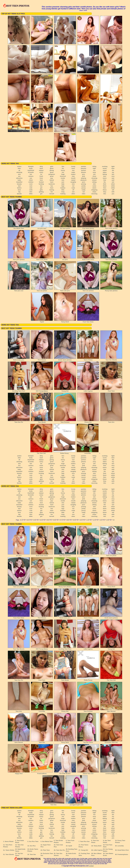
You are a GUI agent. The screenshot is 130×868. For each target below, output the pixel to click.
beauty (19, 184)
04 (41, 520)
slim (94, 184)
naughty (73, 182)
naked (73, 180)
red (83, 192)
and (19, 174)
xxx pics (65, 259)
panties (84, 166)
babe (19, 180)
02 (27, 520)
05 (47, 520)
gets (41, 190)
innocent (63, 176)
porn (84, 182)
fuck (41, 180)
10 (80, 520)
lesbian (63, 188)
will (113, 190)
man (73, 176)
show (94, 176)
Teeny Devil (65, 321)
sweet (105, 170)
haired (52, 180)
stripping (94, 190)
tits (113, 170)
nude (73, 188)
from (41, 178)
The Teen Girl (41, 453)
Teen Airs (111, 421)
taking (105, 174)
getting (41, 192)
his (63, 168)
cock (31, 184)
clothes (31, 182)
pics (84, 174)
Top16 (42, 321)
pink (84, 176)
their (105, 184)
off (73, 190)
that (105, 180)
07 (61, 520)
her (52, 192)
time (113, 168)
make (73, 172)
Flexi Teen (111, 390)
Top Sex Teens (88, 742)
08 (67, 520)
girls (52, 166)
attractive (19, 178)
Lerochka (88, 453)
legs (63, 186)
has (52, 186)
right (94, 168)
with (113, 192)
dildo (31, 194)
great (52, 176)
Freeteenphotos (123, 854)
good (52, 172)
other (73, 194)
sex (94, 170)
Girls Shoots (19, 742)
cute (31, 188)
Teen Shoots (42, 359)
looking (63, 194)
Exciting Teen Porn (19, 390)
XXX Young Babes (42, 390)
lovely (73, 166)
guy (52, 178)
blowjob (31, 166)
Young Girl (65, 390)
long (63, 192)
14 (107, 520)
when (113, 184)
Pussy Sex (88, 421)
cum (31, 186)
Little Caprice (88, 390)
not (73, 186)
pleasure (84, 180)
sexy (94, 172)
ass (19, 176)
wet (113, 182)
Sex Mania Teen (19, 228)
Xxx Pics (33, 846)
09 (74, 520)
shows (94, 180)
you (113, 194)
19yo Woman (111, 711)
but (31, 174)
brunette (31, 172)
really (84, 190)
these (105, 190)
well (113, 180)
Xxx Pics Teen (34, 841)
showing (94, 178)
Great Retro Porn (123, 850)
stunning (94, 194)
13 (100, 520)
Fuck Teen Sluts (88, 321)
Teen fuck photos (111, 259)
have (52, 188)
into (63, 180)
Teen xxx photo (42, 290)
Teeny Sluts (65, 742)
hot (63, 172)
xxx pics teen (42, 228)
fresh (41, 176)
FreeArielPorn (42, 773)
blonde (19, 194)
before (19, 188)
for (41, 174)
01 (21, 520)
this (105, 194)
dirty (41, 166)
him (63, 166)
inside (63, 178)
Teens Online (88, 359)
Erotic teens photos (65, 359)
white (113, 188)
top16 (70, 846)
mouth (73, 178)
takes (105, 172)
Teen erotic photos (111, 228)
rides (84, 194)
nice (73, 184)
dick (31, 192)
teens (105, 178)
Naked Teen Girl (88, 773)
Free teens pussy (88, 228)
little (63, 190)
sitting (94, 182)
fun (41, 186)
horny (63, 170)
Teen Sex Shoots (111, 359)
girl (41, 194)
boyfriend (31, 170)
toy (113, 172)
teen (105, 176)
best (19, 190)
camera (31, 176)
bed (19, 186)
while (113, 186)
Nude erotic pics (19, 359)
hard (52, 182)
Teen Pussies (65, 421)
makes (73, 174)
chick (31, 180)
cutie (31, 190)
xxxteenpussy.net (111, 773)
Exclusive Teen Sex (111, 742)
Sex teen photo (65, 228)
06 (54, 520)
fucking (41, 184)
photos (84, 172)
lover (73, 168)
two (113, 174)
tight (113, 166)
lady (63, 184)
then (105, 188)
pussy (84, 188)
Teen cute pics (65, 290)
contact (91, 866)
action (19, 166)
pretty (84, 186)
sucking (105, 166)
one (73, 192)
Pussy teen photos (111, 290)
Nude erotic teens (88, 259)
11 (87, 520)
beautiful (19, 182)
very (113, 176)
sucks (105, 168)
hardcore (52, 184)
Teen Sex (42, 742)
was (113, 178)
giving (52, 170)
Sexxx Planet (9, 841)
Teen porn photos (19, 259)
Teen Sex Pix (19, 421)
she (94, 174)
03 (34, 520)
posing (84, 184)
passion (84, 168)
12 (94, 520)
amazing (19, 172)
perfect (84, 170)
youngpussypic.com (77, 804)
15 (114, 520)
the (105, 182)
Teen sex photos (88, 290)
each (41, 168)
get (41, 188)
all (19, 170)
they (105, 192)
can (31, 178)
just (63, 182)
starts (94, 188)
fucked (41, 182)
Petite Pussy (64, 453)
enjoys (41, 170)
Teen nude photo (42, 259)
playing (84, 178)
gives (52, 168)
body (31, 168)
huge (63, 174)
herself (52, 194)
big (19, 192)
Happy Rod (19, 773)
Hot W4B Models (65, 773)
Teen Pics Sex (85, 841)
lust (73, 170)
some (94, 186)
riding (94, 166)
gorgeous (52, 174)
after (19, 168)
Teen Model (42, 421)
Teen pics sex (19, 290)
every (41, 172)
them (105, 186)
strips (94, 192)
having (52, 190)
